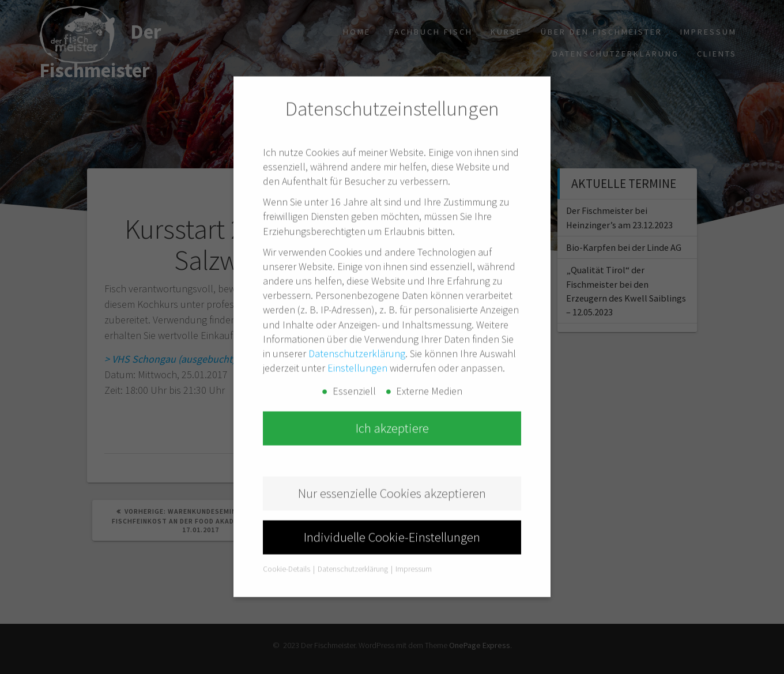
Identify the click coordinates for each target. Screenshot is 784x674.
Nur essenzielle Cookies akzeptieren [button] (392, 473)
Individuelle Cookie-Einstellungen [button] (392, 517)
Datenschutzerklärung (357, 333)
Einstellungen (357, 347)
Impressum (414, 549)
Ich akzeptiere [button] (392, 408)
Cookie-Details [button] (287, 549)
